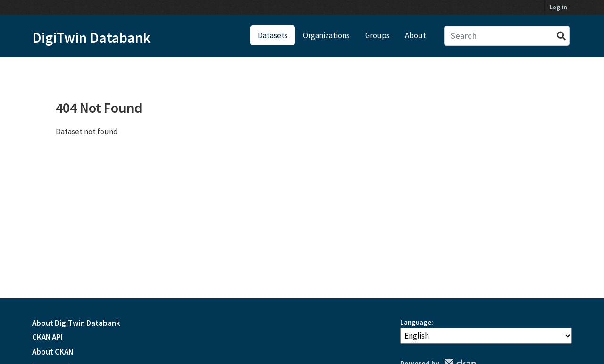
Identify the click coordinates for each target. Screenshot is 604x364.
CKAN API (47, 337)
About (415, 35)
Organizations (326, 35)
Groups (377, 35)
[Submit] (561, 36)
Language (416, 322)
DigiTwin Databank (91, 38)
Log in (558, 7)
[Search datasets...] (507, 36)
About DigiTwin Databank (76, 323)
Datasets (273, 35)
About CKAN (53, 352)
